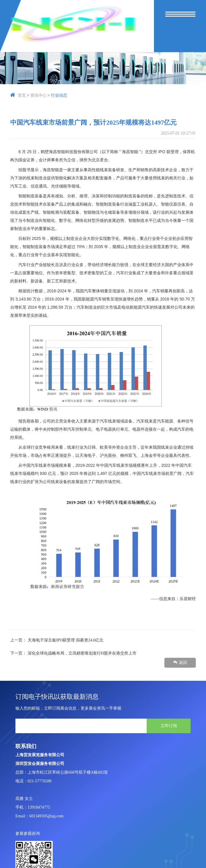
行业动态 (59, 95)
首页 (22, 95)
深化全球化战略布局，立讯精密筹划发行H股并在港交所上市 (82, 653)
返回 (180, 663)
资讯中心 (38, 95)
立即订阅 (169, 726)
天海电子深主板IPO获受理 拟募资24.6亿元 (66, 640)
